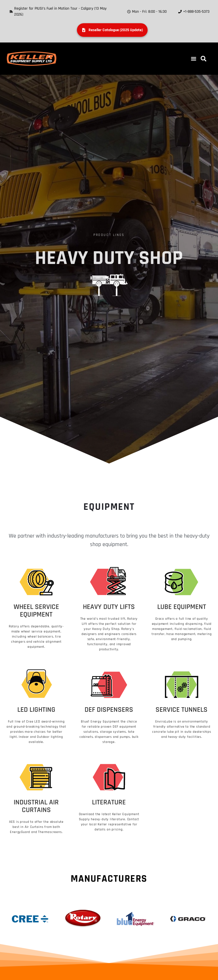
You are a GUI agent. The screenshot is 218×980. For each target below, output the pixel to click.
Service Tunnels (182, 710)
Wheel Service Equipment (36, 611)
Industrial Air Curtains (36, 806)
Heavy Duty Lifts (109, 607)
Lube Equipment (182, 607)
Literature (109, 802)
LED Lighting (36, 710)
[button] (194, 59)
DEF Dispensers (109, 710)
